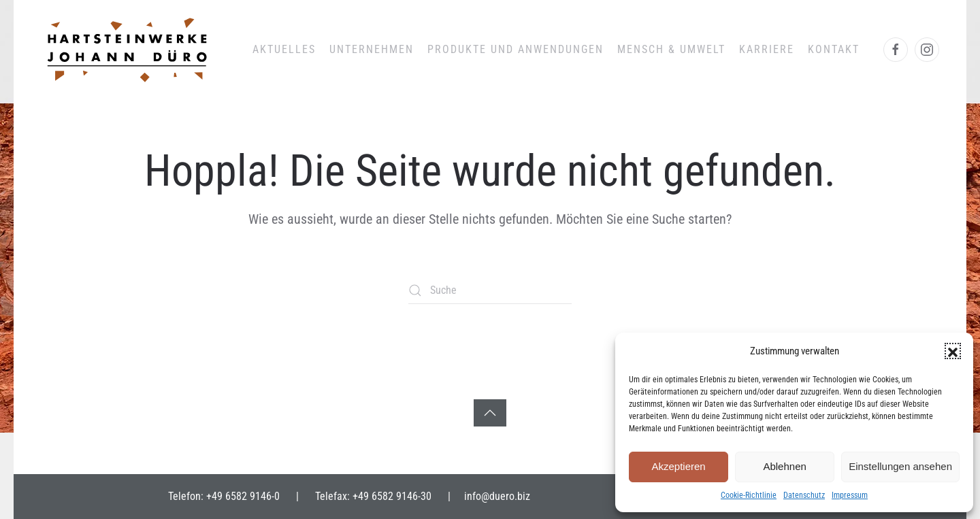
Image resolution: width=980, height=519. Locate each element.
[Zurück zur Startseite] (126, 50)
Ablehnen (784, 466)
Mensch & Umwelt (671, 49)
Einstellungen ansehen (900, 466)
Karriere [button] (767, 49)
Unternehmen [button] (372, 49)
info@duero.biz (497, 496)
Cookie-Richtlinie (749, 495)
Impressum (850, 495)
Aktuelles (284, 49)
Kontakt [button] (834, 49)
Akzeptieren (678, 466)
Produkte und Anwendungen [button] (516, 49)
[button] (953, 351)
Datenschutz (804, 495)
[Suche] (490, 290)
